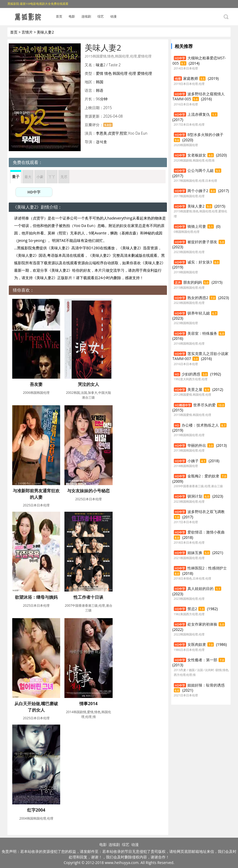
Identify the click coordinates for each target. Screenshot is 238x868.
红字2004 (36, 810)
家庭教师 (191, 78)
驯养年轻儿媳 (199, 313)
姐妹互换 (195, 553)
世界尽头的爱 (204, 405)
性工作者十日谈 (88, 597)
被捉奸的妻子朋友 (202, 242)
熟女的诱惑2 (198, 298)
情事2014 (88, 704)
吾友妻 (36, 384)
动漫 (113, 16)
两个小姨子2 (198, 191)
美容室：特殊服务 (202, 333)
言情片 (27, 32)
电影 (72, 16)
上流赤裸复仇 (199, 114)
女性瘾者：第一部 (202, 660)
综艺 (101, 16)
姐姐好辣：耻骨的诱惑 (206, 685)
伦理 (132, 73)
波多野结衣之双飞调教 (206, 512)
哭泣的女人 (88, 384)
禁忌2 (192, 609)
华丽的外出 (197, 445)
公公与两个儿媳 (200, 170)
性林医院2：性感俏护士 (207, 568)
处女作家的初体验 (202, 624)
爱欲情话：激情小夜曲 (206, 532)
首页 (59, 16)
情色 (108, 73)
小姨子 (193, 461)
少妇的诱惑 (191, 374)
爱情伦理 (145, 73)
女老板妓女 (197, 155)
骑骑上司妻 (197, 226)
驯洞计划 (195, 496)
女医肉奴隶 (197, 644)
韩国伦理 (120, 73)
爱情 (100, 73)
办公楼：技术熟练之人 (200, 425)
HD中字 (34, 192)
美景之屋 (195, 389)
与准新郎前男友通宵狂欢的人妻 (36, 494)
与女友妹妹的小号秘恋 (88, 491)
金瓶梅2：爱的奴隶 (203, 476)
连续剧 (86, 16)
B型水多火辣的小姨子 (205, 135)
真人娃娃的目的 (200, 588)
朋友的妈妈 (192, 282)
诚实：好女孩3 (200, 262)
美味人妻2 (196, 206)
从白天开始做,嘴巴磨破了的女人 (36, 707)
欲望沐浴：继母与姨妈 (36, 597)
